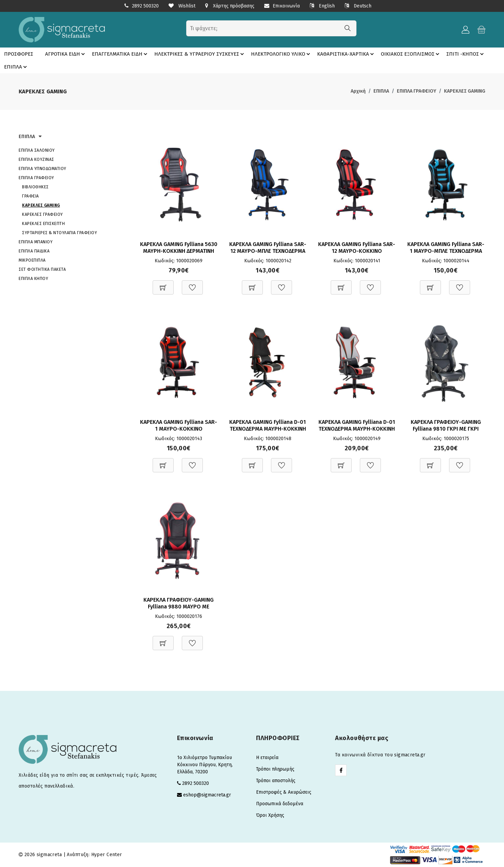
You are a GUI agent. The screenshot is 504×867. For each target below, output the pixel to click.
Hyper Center (107, 855)
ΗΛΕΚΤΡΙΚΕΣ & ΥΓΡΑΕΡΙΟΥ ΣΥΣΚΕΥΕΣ (200, 54)
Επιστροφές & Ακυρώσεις (284, 792)
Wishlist (182, 6)
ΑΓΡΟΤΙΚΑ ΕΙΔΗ (66, 54)
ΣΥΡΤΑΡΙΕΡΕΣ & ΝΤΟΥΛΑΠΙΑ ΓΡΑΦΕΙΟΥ (60, 233)
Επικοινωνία (282, 6)
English (322, 6)
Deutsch (358, 6)
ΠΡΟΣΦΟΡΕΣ (19, 54)
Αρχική (358, 91)
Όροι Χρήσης (270, 815)
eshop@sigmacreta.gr (207, 795)
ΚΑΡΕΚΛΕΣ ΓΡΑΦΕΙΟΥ (43, 214)
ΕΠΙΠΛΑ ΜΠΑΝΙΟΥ (36, 242)
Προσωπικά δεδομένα (280, 804)
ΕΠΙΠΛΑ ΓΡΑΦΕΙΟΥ (416, 91)
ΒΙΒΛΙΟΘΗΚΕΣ (35, 187)
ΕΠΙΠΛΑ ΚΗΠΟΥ (33, 279)
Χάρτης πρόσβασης (230, 6)
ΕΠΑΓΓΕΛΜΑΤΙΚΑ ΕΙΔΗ (121, 54)
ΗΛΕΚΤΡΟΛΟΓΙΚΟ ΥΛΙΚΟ (282, 54)
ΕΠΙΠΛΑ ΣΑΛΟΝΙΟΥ (37, 150)
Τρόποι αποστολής (276, 781)
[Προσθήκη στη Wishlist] (192, 284)
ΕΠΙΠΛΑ (16, 67)
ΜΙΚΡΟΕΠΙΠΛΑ (32, 260)
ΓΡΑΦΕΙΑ (31, 196)
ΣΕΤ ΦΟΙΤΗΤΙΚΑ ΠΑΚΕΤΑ (42, 269)
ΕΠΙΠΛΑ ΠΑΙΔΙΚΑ (34, 251)
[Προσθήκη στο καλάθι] (163, 284)
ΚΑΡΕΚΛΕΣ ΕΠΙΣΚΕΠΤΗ (43, 224)
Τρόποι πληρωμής (275, 769)
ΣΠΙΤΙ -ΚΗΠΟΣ (466, 54)
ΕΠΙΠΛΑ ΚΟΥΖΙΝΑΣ (36, 159)
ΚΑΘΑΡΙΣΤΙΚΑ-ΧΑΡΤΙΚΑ (346, 54)
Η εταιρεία (267, 758)
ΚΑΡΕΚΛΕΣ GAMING (465, 91)
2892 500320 (145, 6)
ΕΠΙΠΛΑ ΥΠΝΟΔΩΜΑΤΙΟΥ (43, 169)
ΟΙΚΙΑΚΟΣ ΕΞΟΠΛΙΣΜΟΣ (411, 54)
